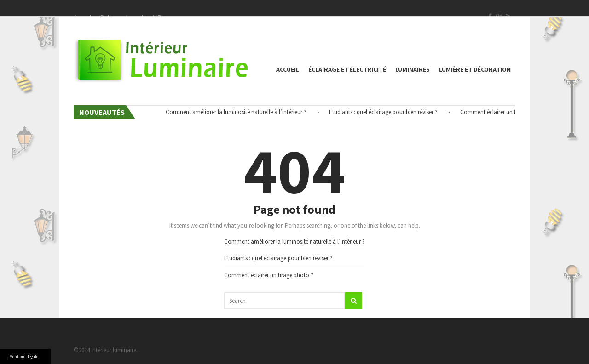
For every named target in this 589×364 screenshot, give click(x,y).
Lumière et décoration (475, 69)
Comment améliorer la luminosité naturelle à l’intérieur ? (238, 112)
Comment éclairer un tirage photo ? (507, 112)
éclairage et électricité (347, 69)
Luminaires (413, 69)
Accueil (288, 69)
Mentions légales (25, 356)
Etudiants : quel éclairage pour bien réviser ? (385, 112)
